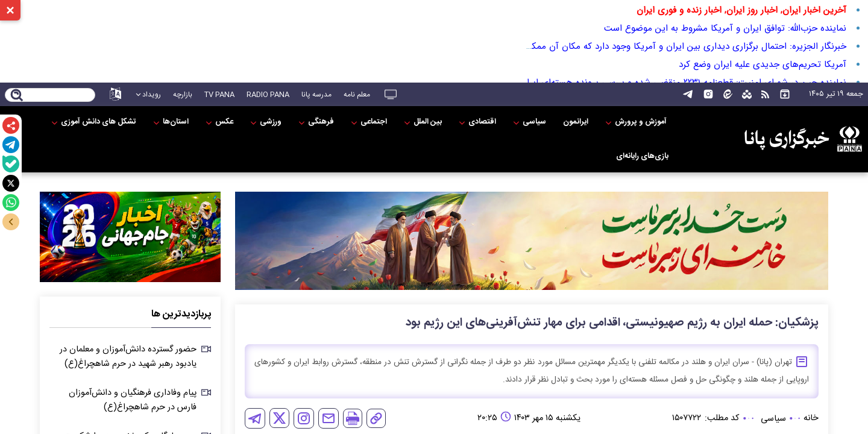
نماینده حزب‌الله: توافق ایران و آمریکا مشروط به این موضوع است (725, 28)
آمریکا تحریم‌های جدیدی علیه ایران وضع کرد (763, 64)
